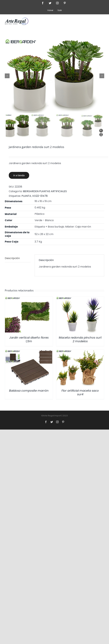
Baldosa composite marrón (29, 391)
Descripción (12, 258)
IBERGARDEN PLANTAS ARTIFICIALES (45, 191)
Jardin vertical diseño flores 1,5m (29, 339)
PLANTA (26, 196)
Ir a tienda (19, 175)
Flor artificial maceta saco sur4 (80, 392)
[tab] (18, 259)
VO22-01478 (40, 196)
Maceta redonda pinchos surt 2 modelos (80, 339)
